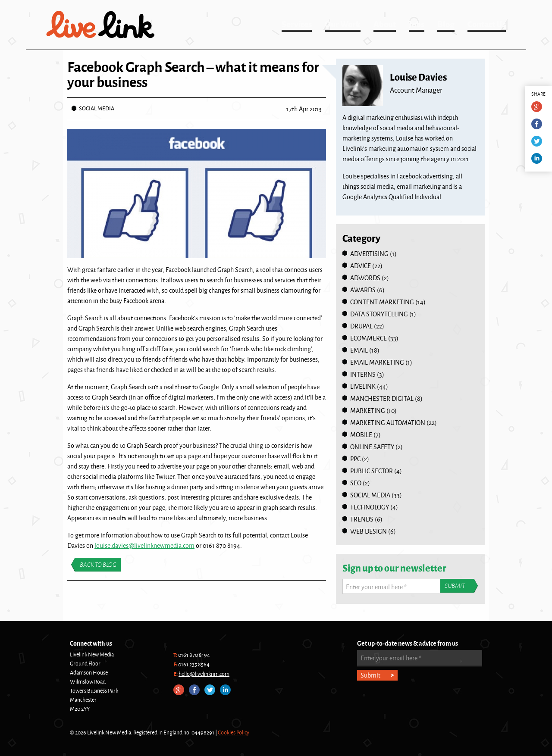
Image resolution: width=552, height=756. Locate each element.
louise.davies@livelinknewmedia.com (144, 545)
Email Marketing (377, 362)
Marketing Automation (388, 423)
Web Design (369, 531)
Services (297, 23)
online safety (372, 447)
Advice (361, 266)
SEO (356, 483)
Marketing (368, 411)
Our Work (343, 23)
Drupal (361, 326)
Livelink (100, 25)
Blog (446, 23)
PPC (355, 459)
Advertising (369, 254)
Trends (362, 519)
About (385, 23)
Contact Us (487, 23)
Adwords (365, 278)
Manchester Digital (382, 398)
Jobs (417, 23)
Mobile (361, 435)
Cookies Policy (234, 732)
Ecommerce (369, 338)
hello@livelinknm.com (204, 674)
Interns (363, 374)
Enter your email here (376, 587)
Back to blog (98, 565)
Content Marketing (382, 302)
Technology (370, 507)
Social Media (97, 108)
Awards (363, 290)
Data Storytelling (379, 314)
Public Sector (372, 471)
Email (359, 350)
